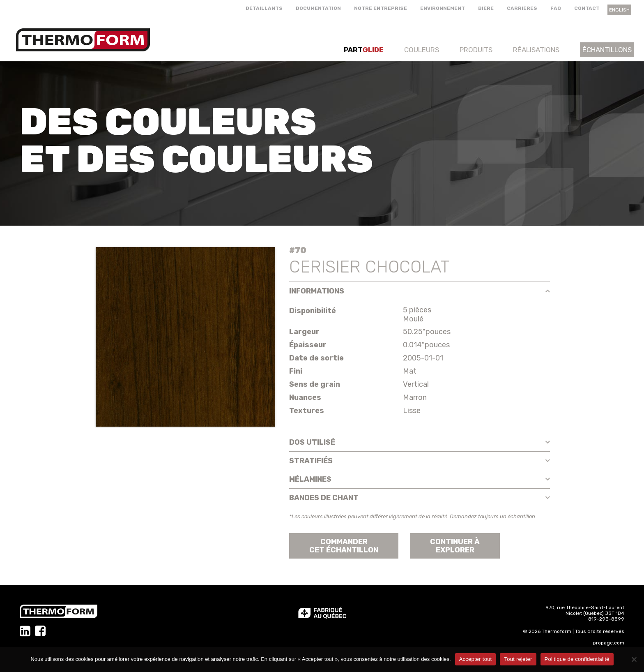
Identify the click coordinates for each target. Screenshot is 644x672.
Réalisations (536, 50)
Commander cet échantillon (344, 546)
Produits (476, 50)
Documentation (318, 8)
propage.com (609, 643)
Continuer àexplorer (455, 546)
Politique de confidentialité (577, 659)
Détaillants (264, 8)
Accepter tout (476, 659)
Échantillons (607, 50)
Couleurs (422, 50)
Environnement (443, 8)
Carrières (522, 8)
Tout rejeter (518, 659)
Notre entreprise (381, 8)
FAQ (556, 8)
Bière (486, 8)
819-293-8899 (606, 619)
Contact (587, 8)
